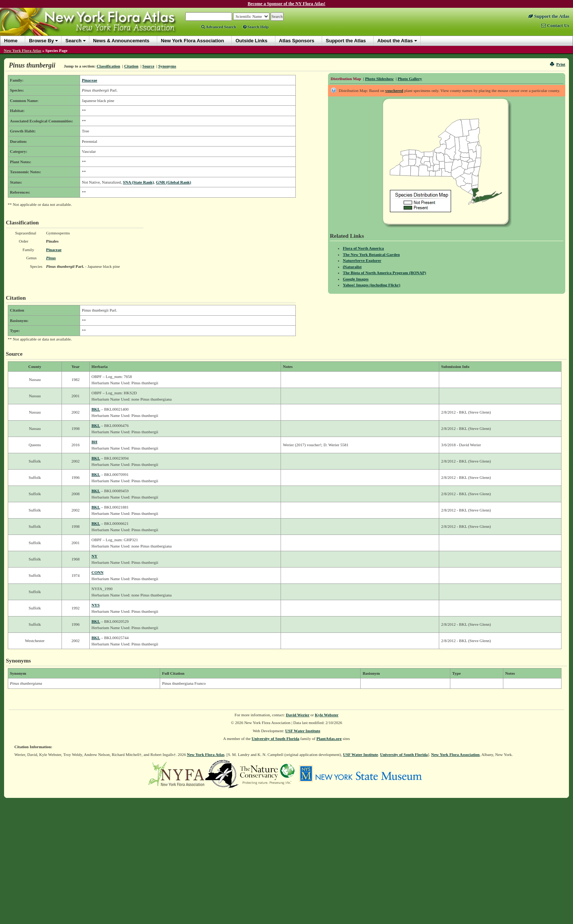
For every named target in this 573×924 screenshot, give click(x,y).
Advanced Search (219, 27)
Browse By (41, 41)
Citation (131, 66)
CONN (97, 572)
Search (73, 41)
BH (95, 442)
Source (148, 66)
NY (95, 556)
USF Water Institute (303, 731)
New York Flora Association (455, 754)
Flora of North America (363, 248)
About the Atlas (395, 41)
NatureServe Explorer (362, 260)
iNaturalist (352, 267)
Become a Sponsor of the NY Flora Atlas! (286, 4)
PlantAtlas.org (329, 739)
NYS (96, 605)
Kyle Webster (327, 715)
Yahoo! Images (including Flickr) (372, 285)
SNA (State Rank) (139, 182)
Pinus (51, 258)
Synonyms (167, 66)
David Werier (298, 715)
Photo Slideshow (379, 79)
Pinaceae (90, 80)
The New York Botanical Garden (371, 254)
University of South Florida (276, 739)
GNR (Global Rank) (174, 182)
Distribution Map (346, 79)
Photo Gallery (410, 79)
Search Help (256, 27)
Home (11, 41)
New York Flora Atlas (22, 50)
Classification (109, 66)
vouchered (394, 91)
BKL (96, 409)
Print (558, 64)
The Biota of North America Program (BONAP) (385, 273)
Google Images (356, 279)
